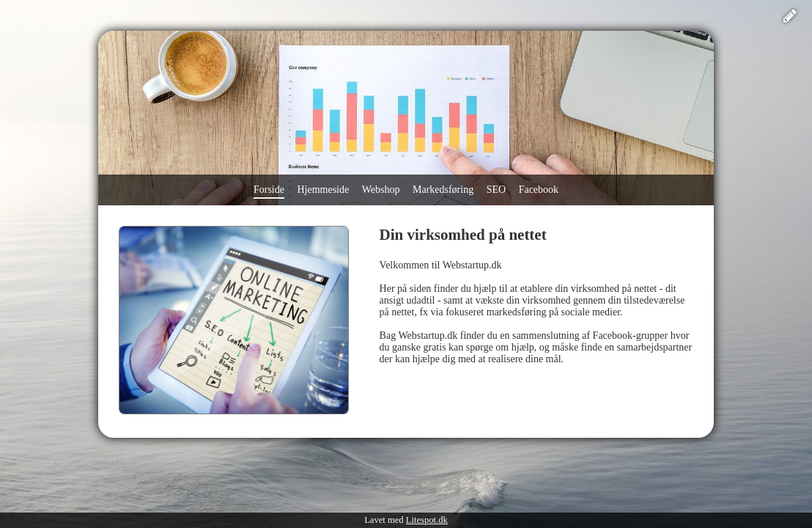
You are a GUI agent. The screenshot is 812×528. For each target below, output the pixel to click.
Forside (269, 190)
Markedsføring (443, 190)
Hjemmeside (323, 190)
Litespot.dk (427, 520)
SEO (496, 190)
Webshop (381, 190)
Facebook (539, 190)
